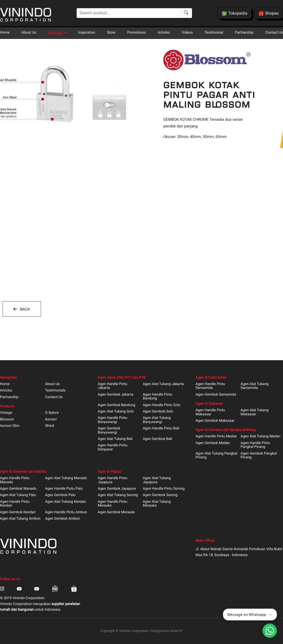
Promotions (137, 33)
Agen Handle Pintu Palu (64, 489)
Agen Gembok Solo (158, 412)
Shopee (269, 13)
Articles (164, 33)
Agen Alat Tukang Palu (18, 495)
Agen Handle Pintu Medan (216, 436)
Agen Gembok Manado (18, 489)
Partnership (244, 33)
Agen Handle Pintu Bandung (158, 397)
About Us (29, 33)
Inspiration (87, 33)
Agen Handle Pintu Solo (161, 405)
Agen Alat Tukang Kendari (66, 502)
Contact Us (274, 33)
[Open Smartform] (270, 631)
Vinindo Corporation (134, 631)
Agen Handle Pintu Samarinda (210, 386)
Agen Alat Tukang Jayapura (157, 480)
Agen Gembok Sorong (160, 495)
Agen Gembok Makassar (215, 421)
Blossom (7, 420)
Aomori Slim (10, 426)
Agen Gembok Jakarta (115, 395)
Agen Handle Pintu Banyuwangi (112, 420)
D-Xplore (52, 413)
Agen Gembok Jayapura (117, 489)
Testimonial (214, 33)
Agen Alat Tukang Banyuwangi (157, 420)
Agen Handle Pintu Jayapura (112, 480)
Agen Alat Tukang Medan (260, 436)
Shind (50, 426)
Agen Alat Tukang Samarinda (254, 386)
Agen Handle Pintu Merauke (112, 504)
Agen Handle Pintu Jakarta (112, 386)
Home (5, 33)
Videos (187, 33)
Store (111, 33)
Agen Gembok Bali (157, 439)
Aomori (51, 420)
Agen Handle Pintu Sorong (164, 489)
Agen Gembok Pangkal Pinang (259, 456)
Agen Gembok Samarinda (216, 395)
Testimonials (55, 391)
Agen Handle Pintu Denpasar (112, 447)
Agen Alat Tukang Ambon (20, 519)
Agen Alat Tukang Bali (115, 439)
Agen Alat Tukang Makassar (254, 412)
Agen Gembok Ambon (63, 519)
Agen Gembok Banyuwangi (109, 430)
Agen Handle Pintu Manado (15, 480)
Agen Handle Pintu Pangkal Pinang (255, 445)
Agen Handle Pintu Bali (161, 429)
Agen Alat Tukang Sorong (118, 495)
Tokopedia (234, 13)
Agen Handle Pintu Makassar (210, 412)
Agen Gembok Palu (60, 495)
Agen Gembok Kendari (18, 512)
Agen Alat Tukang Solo (116, 412)
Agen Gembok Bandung (116, 405)
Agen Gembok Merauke (116, 512)
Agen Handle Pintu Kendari (15, 504)
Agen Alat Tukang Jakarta (163, 384)
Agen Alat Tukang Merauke (157, 504)
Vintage (6, 413)
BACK (24, 309)
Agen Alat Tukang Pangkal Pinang (216, 456)
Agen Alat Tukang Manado (66, 478)
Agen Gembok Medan (213, 443)
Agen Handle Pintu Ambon (66, 512)
